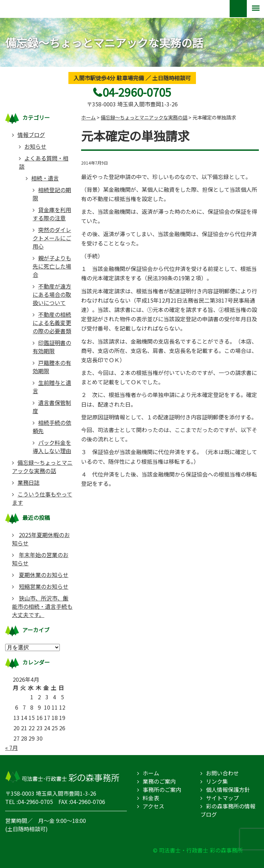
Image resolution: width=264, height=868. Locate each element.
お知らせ (35, 146)
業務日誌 (29, 482)
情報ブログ (31, 135)
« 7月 (12, 747)
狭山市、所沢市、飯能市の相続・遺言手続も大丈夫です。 (42, 606)
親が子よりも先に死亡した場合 (52, 266)
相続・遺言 (45, 178)
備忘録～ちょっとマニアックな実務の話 (42, 467)
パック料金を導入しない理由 (52, 447)
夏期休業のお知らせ (44, 575)
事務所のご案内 (162, 789)
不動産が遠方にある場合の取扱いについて (52, 294)
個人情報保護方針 (228, 789)
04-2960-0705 (137, 92)
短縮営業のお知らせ (44, 586)
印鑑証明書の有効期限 (52, 347)
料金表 (151, 798)
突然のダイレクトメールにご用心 (52, 238)
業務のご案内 (159, 781)
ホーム (151, 773)
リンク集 (217, 781)
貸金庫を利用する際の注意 (52, 214)
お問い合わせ (222, 773)
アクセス (153, 806)
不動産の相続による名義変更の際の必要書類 (52, 323)
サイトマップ (222, 798)
